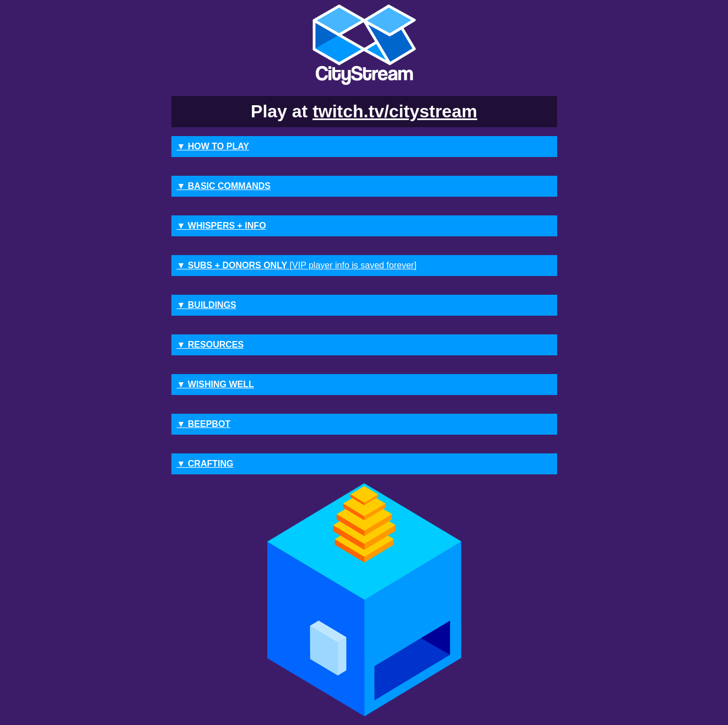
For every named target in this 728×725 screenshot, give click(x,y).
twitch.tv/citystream (395, 111)
